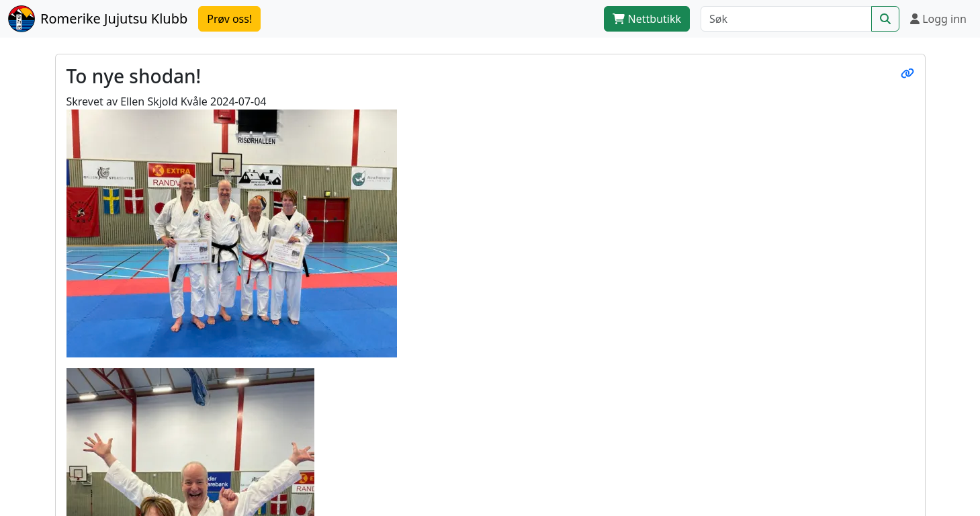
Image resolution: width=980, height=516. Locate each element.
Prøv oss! (229, 19)
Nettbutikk (647, 19)
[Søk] (786, 19)
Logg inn (938, 19)
